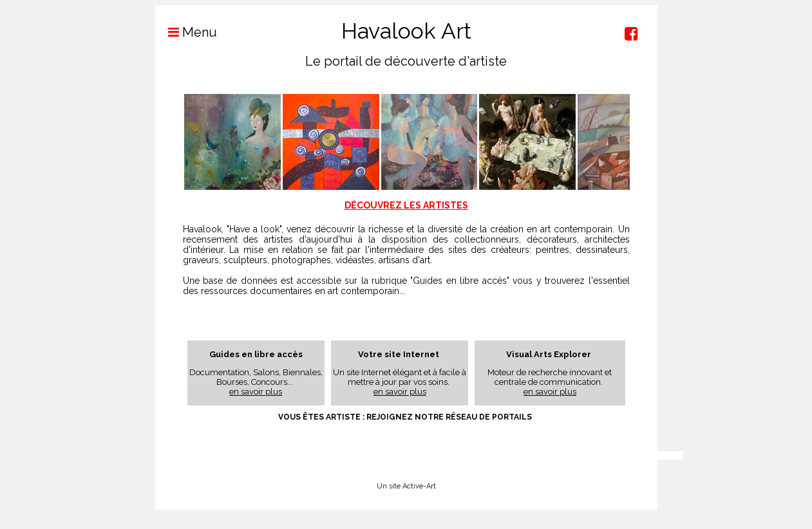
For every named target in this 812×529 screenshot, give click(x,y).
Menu (186, 32)
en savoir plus (256, 392)
